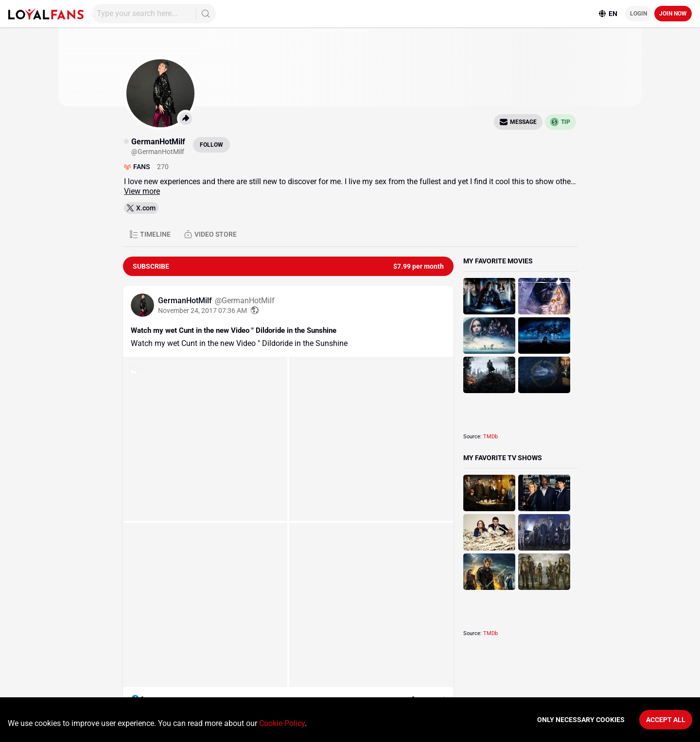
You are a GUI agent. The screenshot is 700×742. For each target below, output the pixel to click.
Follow (211, 145)
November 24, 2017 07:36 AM (202, 311)
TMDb (490, 437)
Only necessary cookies (581, 720)
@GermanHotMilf (245, 301)
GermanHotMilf (186, 301)
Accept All (666, 720)
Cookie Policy (282, 723)
